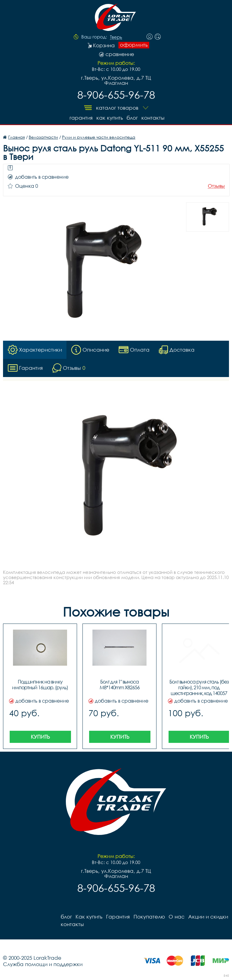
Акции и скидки (208, 917)
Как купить (110, 118)
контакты (153, 118)
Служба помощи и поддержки (43, 964)
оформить (134, 45)
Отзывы (216, 186)
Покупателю (149, 917)
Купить (40, 737)
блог (132, 118)
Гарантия (81, 118)
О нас (177, 917)
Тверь (116, 37)
